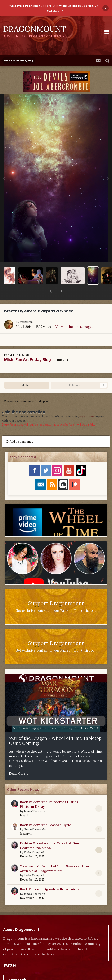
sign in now (87, 406)
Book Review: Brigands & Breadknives (50, 878)
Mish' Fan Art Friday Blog (28, 349)
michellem (26, 311)
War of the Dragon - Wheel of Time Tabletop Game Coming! (55, 730)
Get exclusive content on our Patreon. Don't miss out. (56, 600)
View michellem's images (74, 316)
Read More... (19, 762)
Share (27, 374)
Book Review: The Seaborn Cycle (45, 814)
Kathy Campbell (34, 842)
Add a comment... (19, 431)
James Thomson (34, 800)
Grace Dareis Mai (35, 819)
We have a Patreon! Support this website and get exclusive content (53, 8)
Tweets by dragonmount (22, 962)
